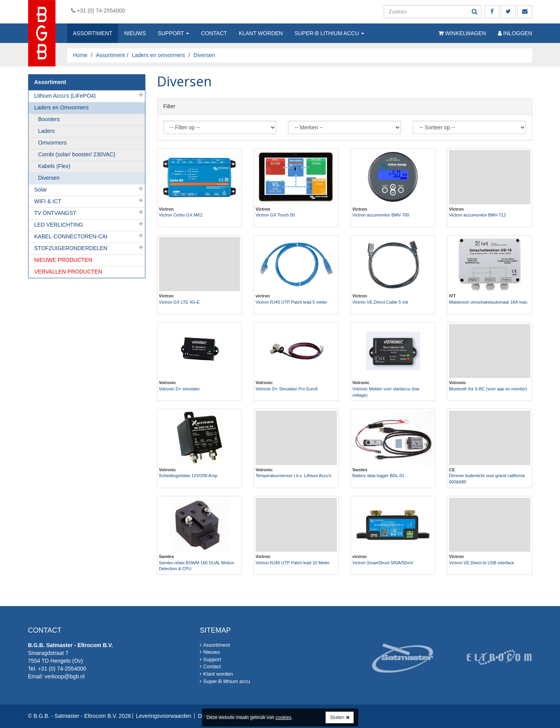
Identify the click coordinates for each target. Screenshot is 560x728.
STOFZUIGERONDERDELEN (71, 248)
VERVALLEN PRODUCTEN (68, 272)
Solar (41, 190)
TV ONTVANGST (55, 213)
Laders (47, 131)
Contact (214, 33)
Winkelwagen (462, 33)
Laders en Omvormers (62, 107)
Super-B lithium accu (330, 33)
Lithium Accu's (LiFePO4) (65, 96)
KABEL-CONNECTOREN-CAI (71, 236)
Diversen (49, 178)
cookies (284, 717)
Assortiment (93, 33)
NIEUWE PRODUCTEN (64, 260)
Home (80, 55)
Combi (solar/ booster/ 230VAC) (77, 154)
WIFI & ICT (48, 201)
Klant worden (261, 33)
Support (173, 33)
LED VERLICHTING (59, 225)
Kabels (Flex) (54, 166)
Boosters (49, 119)
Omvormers (53, 143)
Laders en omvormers (158, 55)
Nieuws (135, 33)
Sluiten (339, 717)
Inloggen (515, 33)
